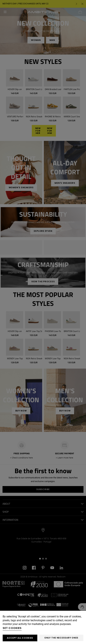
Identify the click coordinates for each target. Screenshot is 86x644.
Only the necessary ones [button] (61, 638)
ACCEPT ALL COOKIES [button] (20, 638)
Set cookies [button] (12, 628)
